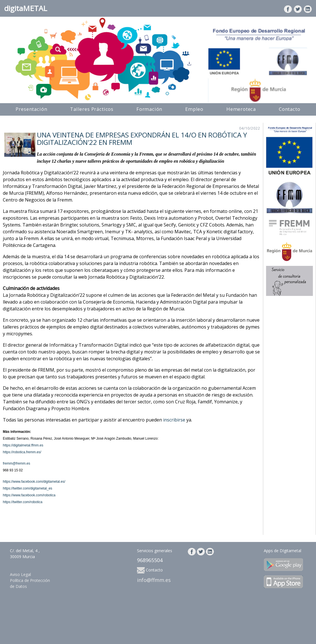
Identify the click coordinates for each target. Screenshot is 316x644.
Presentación (31, 109)
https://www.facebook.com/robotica (29, 495)
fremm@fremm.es (16, 463)
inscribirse (174, 420)
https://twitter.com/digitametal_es (28, 488)
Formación (149, 109)
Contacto (290, 109)
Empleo (194, 109)
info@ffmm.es (154, 580)
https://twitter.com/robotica (23, 502)
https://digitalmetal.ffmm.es (23, 445)
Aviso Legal (20, 574)
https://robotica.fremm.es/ (22, 452)
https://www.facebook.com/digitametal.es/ (34, 482)
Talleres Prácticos (92, 109)
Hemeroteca (241, 109)
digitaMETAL (26, 8)
